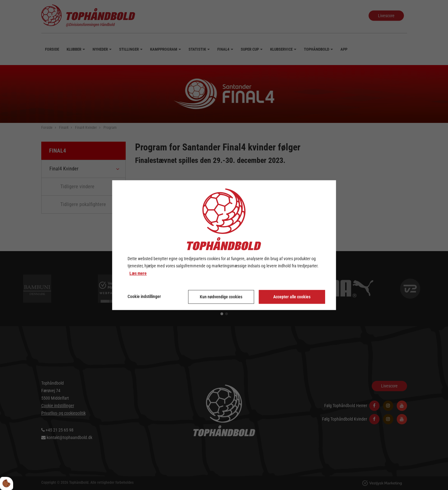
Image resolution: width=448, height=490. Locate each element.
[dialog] (224, 245)
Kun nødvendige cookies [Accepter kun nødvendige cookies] (221, 297)
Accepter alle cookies (292, 297)
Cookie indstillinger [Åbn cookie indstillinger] (144, 296)
